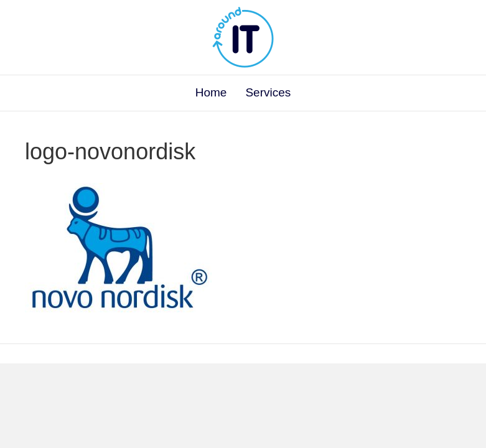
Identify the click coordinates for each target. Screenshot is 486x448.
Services (268, 92)
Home (211, 92)
